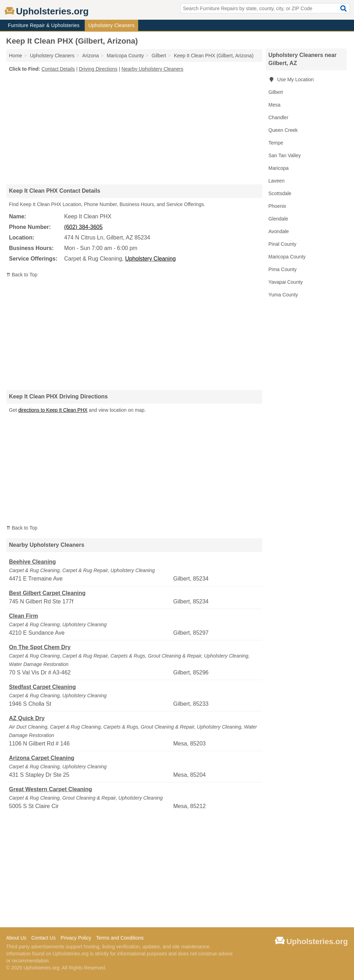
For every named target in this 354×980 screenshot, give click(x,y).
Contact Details (58, 69)
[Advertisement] (134, 128)
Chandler (279, 117)
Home (16, 56)
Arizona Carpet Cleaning (42, 758)
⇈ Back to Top (22, 275)
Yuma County (283, 295)
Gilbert (276, 92)
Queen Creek (283, 130)
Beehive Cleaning (33, 562)
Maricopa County (287, 257)
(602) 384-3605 (83, 227)
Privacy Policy (76, 938)
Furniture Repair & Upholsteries (44, 25)
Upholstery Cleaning (150, 259)
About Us (17, 938)
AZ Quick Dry (27, 718)
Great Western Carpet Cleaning (51, 789)
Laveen (277, 181)
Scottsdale (280, 193)
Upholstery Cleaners (111, 25)
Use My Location (291, 79)
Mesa (275, 105)
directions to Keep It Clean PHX (53, 410)
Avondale (279, 231)
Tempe (276, 143)
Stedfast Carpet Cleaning (43, 687)
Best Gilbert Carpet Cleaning (47, 593)
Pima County (283, 269)
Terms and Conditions (120, 938)
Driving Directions (98, 69)
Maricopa (279, 168)
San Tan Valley (285, 155)
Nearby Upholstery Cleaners (153, 69)
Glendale (278, 219)
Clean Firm (24, 616)
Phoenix (278, 206)
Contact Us (43, 938)
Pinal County (282, 244)
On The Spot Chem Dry (40, 647)
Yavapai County (286, 282)
